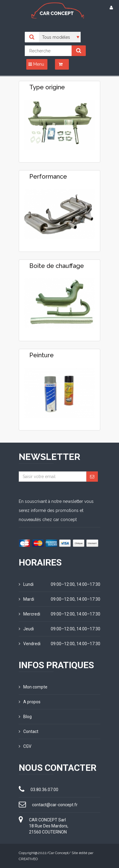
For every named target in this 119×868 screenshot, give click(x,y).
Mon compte (33, 687)
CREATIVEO (28, 859)
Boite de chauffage (57, 266)
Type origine (47, 87)
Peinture (42, 355)
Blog (25, 717)
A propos (30, 702)
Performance (48, 177)
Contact (29, 731)
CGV (25, 746)
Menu (36, 64)
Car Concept (59, 853)
